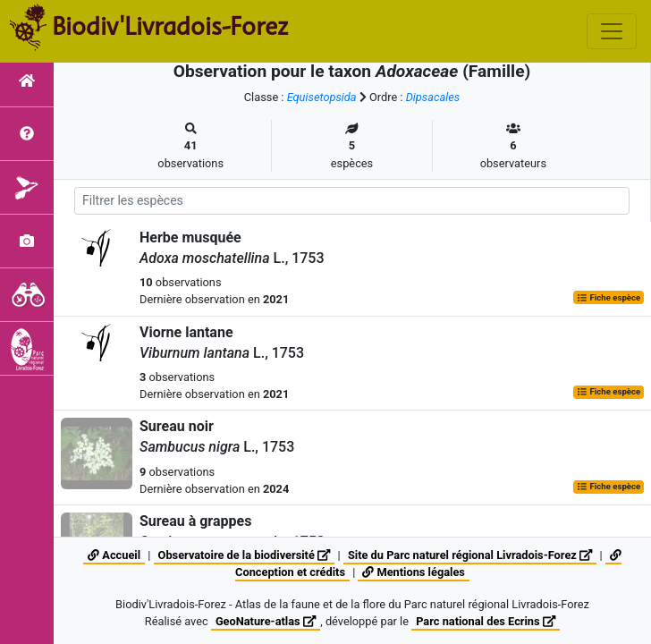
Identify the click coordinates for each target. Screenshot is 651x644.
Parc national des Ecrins (486, 621)
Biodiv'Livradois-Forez (170, 26)
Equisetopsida (322, 97)
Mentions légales (413, 572)
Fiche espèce (609, 297)
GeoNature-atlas (266, 621)
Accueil (114, 555)
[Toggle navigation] (612, 31)
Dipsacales (433, 97)
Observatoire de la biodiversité (245, 555)
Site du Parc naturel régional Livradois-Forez (470, 555)
